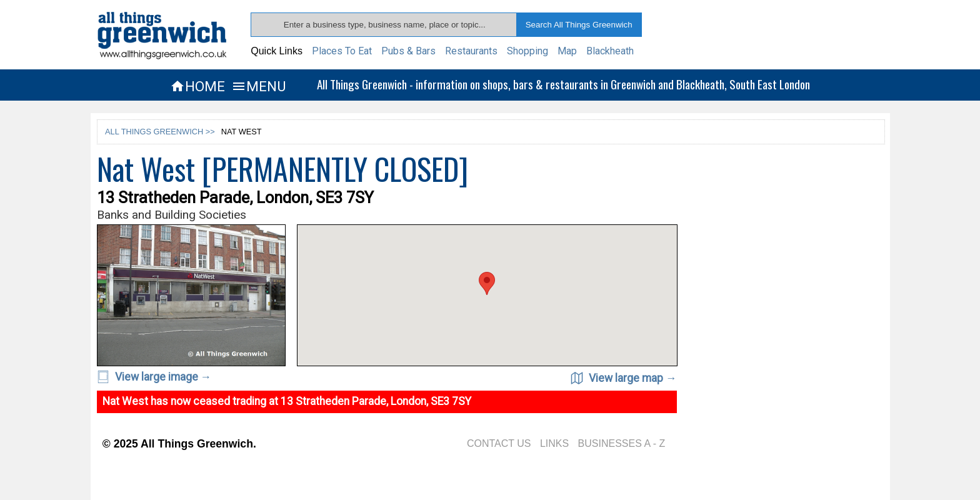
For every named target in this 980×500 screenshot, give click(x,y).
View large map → (624, 378)
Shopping (527, 51)
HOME (197, 86)
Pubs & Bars (408, 51)
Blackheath (610, 51)
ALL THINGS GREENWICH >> (160, 132)
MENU (258, 86)
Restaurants (471, 51)
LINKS (554, 443)
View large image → (154, 377)
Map (567, 51)
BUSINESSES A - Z (622, 443)
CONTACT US (499, 443)
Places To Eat (342, 51)
